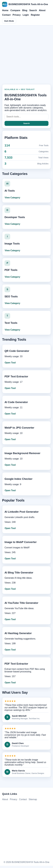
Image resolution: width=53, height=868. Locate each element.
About (42, 10)
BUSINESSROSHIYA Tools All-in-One (25, 4)
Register (35, 15)
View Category (12, 198)
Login (26, 15)
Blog (25, 10)
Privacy (17, 15)
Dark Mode (9, 21)
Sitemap (33, 799)
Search (33, 10)
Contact (6, 15)
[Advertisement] (26, 54)
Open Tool (10, 363)
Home (5, 10)
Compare (15, 10)
